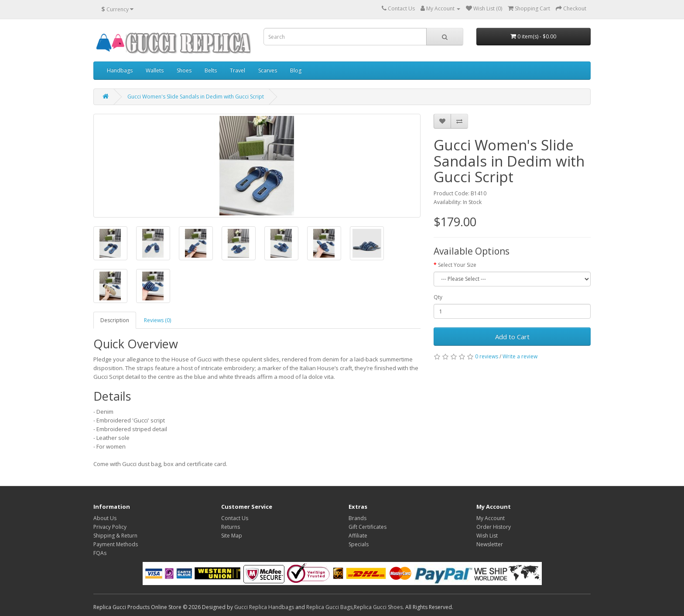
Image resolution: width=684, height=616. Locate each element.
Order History (494, 527)
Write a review (520, 356)
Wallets (155, 70)
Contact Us (235, 518)
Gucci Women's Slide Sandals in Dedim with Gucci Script (196, 97)
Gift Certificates (368, 527)
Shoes (184, 70)
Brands (357, 518)
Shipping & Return (115, 536)
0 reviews (487, 356)
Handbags (120, 70)
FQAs (100, 553)
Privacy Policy (110, 527)
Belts (211, 70)
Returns (231, 527)
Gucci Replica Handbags (264, 607)
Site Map (232, 536)
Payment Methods (116, 544)
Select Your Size (457, 265)
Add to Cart (512, 337)
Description (115, 320)
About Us (105, 518)
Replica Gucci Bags (329, 607)
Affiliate (358, 536)
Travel (238, 70)
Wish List (487, 536)
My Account (491, 518)
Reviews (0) (157, 320)
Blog (296, 70)
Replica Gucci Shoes (378, 607)
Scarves (268, 70)
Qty (438, 297)
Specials (359, 544)
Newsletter (490, 544)
